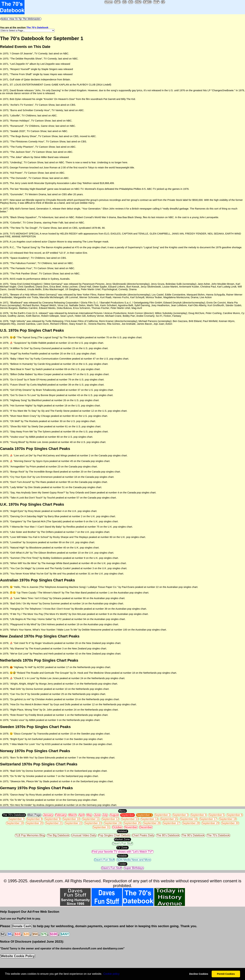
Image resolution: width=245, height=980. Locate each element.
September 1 (144, 815)
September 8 (35, 819)
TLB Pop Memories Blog (30, 835)
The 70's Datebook (37, 28)
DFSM (147, 2)
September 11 (91, 819)
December (146, 827)
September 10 (71, 819)
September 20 (34, 823)
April (81, 815)
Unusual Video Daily (84, 835)
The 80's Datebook (168, 835)
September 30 (230, 823)
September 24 (113, 823)
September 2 (162, 815)
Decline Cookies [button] (199, 974)
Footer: (123, 864)
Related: (122, 831)
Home (109, 2)
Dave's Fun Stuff (122, 843)
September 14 (150, 819)
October (117, 827)
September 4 (199, 815)
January (48, 815)
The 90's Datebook (193, 835)
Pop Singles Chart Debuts (114, 835)
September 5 (217, 815)
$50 (35, 934)
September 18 (228, 819)
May (89, 815)
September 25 (132, 823)
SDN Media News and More (134, 860)
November (131, 827)
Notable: (122, 856)
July (105, 815)
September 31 (101, 827)
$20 (26, 934)
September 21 (54, 823)
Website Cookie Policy (18, 956)
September (127, 815)
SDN (138, 2)
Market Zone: (122, 839)
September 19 (15, 823)
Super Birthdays (134, 868)
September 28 (191, 823)
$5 (163, 2)
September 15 (169, 819)
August (114, 815)
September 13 (130, 819)
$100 (54, 934)
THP (156, 2)
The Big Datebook (58, 835)
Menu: (122, 811)
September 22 (74, 823)
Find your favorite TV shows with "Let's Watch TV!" (122, 852)
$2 (3, 934)
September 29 (211, 823)
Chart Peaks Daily (143, 835)
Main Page (34, 815)
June (97, 815)
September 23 (93, 823)
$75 (44, 934)
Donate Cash (21, 926)
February (61, 815)
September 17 (208, 819)
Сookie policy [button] (111, 974)
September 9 (53, 819)
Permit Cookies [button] (226, 974)
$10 (17, 934)
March (72, 815)
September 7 (17, 819)
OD (131, 2)
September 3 (181, 815)
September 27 (171, 823)
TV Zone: (122, 848)
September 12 (111, 819)
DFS (117, 2)
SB (124, 2)
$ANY (65, 934)
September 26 (152, 823)
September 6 (235, 815)
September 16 (189, 819)
